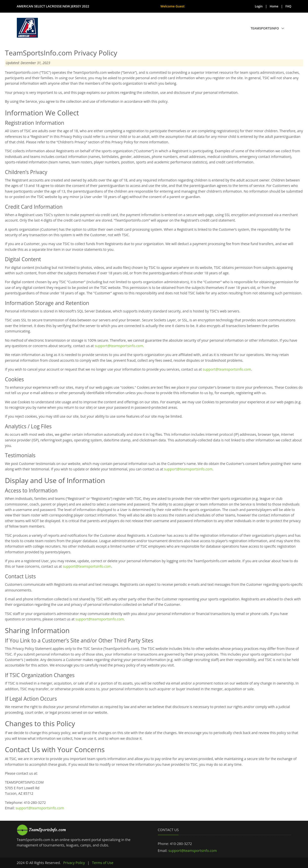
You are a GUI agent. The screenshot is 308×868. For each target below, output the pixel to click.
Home (274, 6)
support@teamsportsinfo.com (119, 346)
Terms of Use (103, 863)
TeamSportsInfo (265, 28)
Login (259, 6)
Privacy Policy (74, 863)
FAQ (288, 6)
